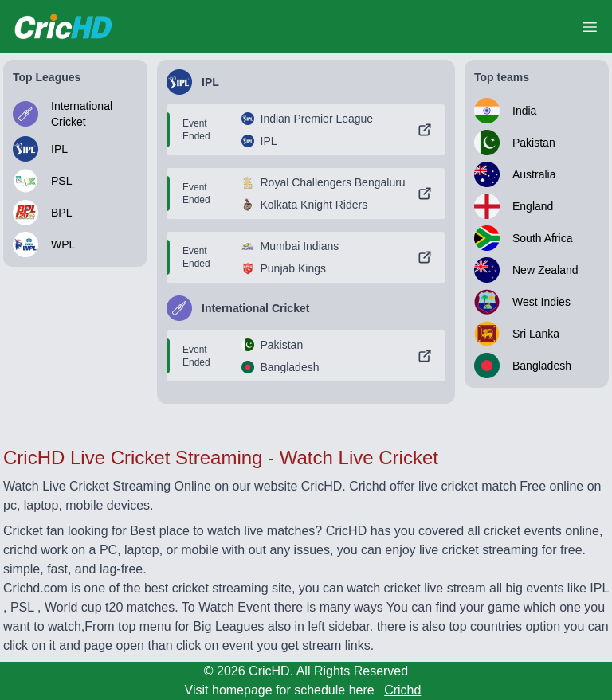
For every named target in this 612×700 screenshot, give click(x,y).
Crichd (402, 690)
